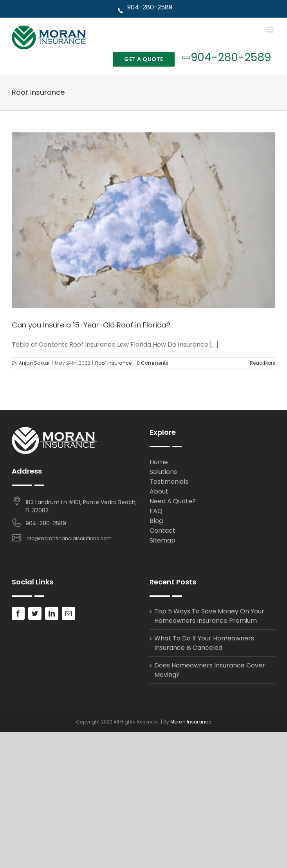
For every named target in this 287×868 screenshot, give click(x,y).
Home (159, 462)
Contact (162, 531)
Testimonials (169, 482)
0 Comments (153, 363)
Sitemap (162, 540)
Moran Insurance (191, 722)
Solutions (163, 472)
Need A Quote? (173, 501)
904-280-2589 (145, 7)
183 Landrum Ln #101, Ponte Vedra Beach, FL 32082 (81, 506)
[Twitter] (35, 613)
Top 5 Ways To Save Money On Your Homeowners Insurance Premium (209, 616)
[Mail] (69, 613)
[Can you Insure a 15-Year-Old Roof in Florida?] (143, 220)
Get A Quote (144, 59)
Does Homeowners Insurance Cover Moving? (210, 670)
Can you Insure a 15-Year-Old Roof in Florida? (91, 325)
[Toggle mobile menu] (271, 30)
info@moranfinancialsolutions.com (69, 538)
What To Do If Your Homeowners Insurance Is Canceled (204, 643)
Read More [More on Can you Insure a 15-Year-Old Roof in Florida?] (263, 363)
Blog (156, 521)
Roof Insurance (113, 363)
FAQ (156, 511)
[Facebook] (18, 613)
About (159, 491)
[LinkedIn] (52, 613)
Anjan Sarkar (34, 363)
